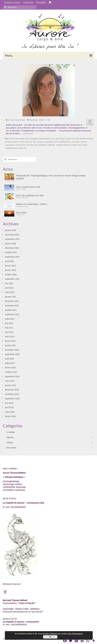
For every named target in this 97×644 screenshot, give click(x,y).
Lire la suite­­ (28, 133)
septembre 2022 (12, 279)
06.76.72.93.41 (10, 499)
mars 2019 (10, 381)
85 (8, 139)
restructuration (10, 145)
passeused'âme (49, 142)
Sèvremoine (22, 145)
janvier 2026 (10, 230)
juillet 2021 (10, 319)
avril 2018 (9, 407)
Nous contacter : (10, 468)
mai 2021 (9, 328)
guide (78, 139)
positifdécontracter (65, 142)
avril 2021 (9, 332)
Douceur (62, 139)
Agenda (10, 437)
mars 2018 (10, 412)
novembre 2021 (12, 306)
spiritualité (59, 145)
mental (22, 142)
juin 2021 (9, 323)
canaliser (22, 139)
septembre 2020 (12, 354)
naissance (40, 142)
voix (25, 148)
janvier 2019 (10, 385)
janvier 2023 (10, 270)
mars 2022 (10, 292)
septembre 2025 (12, 239)
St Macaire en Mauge (70, 145)
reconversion (76, 142)
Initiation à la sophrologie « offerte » (32, 204)
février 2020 (10, 368)
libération (83, 139)
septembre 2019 (12, 376)
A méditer (11, 432)
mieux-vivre (28, 142)
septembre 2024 (12, 257)
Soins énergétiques (41, 145)
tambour (85, 145)
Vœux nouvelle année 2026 (28, 187)
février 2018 (10, 416)
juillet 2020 (10, 363)
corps (53, 139)
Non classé (11, 448)
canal (17, 139)
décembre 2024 (12, 248)
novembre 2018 (12, 394)
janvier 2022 (10, 297)
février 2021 (10, 341)
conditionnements (45, 139)
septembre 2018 (12, 399)
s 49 (16, 145)
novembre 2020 (12, 350)
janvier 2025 (10, 244)
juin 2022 (9, 283)
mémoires (16, 142)
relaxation (84, 142)
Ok (50, 637)
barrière (11, 139)
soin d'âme (30, 145)
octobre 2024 (11, 252)
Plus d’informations (75, 634)
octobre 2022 (11, 275)
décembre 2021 (12, 301)
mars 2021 (10, 337)
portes (57, 142)
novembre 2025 (12, 235)
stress (79, 145)
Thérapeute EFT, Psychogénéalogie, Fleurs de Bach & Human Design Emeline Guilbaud (51, 177)
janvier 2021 (10, 345)
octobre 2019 (11, 372)
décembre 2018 (12, 390)
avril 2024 (9, 261)
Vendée (21, 148)
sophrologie (52, 145)
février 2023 (10, 266)
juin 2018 (9, 403)
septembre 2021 (12, 314)
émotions (68, 139)
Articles (42, 120)
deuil (57, 139)
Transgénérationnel (11, 148)
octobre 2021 (11, 310)
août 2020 (9, 359)
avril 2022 (9, 288)
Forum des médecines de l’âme (30, 196)
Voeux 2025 (21, 213)
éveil (74, 139)
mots (34, 142)
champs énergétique (32, 139)
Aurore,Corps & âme (17, 120)
